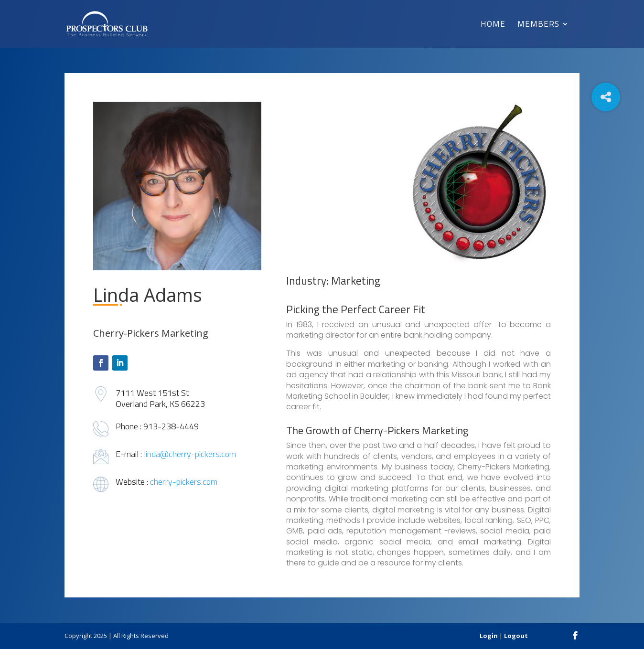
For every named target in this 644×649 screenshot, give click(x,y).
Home (493, 25)
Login (489, 636)
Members (538, 25)
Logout (516, 636)
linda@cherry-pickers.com (190, 454)
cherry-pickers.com (184, 482)
